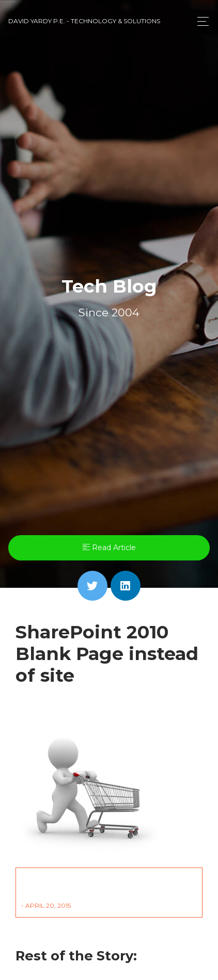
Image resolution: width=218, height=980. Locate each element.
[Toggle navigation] (200, 21)
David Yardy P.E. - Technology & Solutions (84, 21)
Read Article (109, 548)
